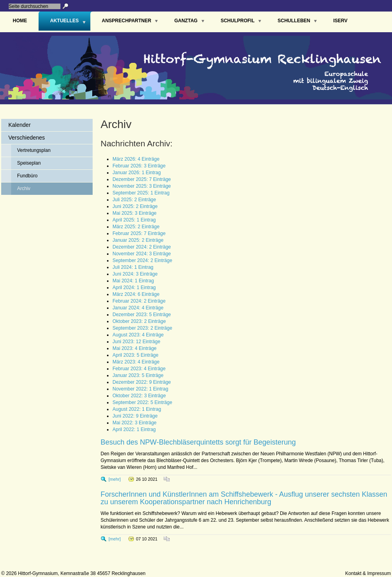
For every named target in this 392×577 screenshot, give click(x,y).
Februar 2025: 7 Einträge (139, 233)
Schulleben (294, 21)
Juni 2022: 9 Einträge (135, 416)
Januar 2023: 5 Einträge (138, 375)
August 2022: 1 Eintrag (137, 409)
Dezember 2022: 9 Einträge (142, 382)
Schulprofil (238, 21)
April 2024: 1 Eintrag (134, 288)
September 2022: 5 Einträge (142, 402)
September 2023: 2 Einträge (142, 328)
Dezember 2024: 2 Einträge (142, 247)
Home (20, 21)
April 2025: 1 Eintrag (134, 220)
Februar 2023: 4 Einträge (139, 369)
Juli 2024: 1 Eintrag (133, 267)
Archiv (24, 188)
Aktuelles (64, 21)
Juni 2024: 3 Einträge (135, 274)
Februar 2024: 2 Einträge (139, 301)
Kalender (19, 125)
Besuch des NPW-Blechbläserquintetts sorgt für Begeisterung (198, 442)
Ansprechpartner (126, 21)
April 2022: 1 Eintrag (134, 429)
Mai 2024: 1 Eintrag (133, 281)
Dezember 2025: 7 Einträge (142, 179)
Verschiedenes (27, 138)
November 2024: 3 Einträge (142, 254)
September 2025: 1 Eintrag (141, 193)
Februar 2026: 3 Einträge (139, 166)
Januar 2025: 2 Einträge (138, 240)
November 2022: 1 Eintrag (140, 389)
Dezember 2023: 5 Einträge (142, 315)
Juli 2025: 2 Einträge (134, 200)
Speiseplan (29, 163)
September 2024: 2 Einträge (142, 260)
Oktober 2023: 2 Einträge (139, 321)
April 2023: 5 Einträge (135, 355)
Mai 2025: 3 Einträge (135, 213)
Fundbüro (27, 176)
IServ (340, 21)
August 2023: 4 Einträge (138, 335)
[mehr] (115, 479)
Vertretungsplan (34, 150)
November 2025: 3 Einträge (142, 186)
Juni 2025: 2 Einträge (135, 206)
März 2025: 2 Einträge (136, 227)
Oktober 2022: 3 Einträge (139, 396)
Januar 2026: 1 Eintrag (137, 173)
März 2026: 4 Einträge (136, 159)
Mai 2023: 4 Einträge (135, 348)
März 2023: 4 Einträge (136, 362)
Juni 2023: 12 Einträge (136, 342)
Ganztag (186, 21)
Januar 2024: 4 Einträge (138, 308)
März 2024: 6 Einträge (136, 294)
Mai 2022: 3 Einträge (135, 423)
